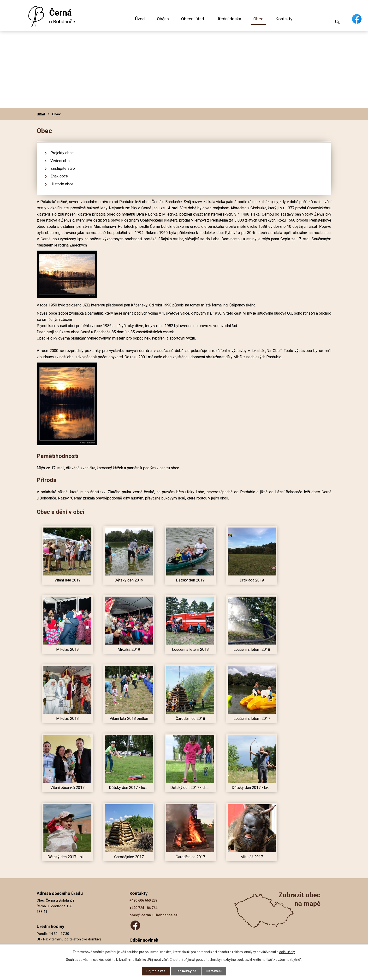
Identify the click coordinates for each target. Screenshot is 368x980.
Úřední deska (229, 19)
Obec (258, 19)
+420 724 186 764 (143, 908)
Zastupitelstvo (63, 168)
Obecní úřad (193, 19)
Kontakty (284, 19)
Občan (163, 19)
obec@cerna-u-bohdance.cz (154, 915)
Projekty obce (62, 153)
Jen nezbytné (186, 971)
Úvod (140, 19)
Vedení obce (61, 161)
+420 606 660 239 (143, 901)
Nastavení (215, 971)
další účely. (287, 951)
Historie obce (62, 184)
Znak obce (59, 176)
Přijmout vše (155, 971)
